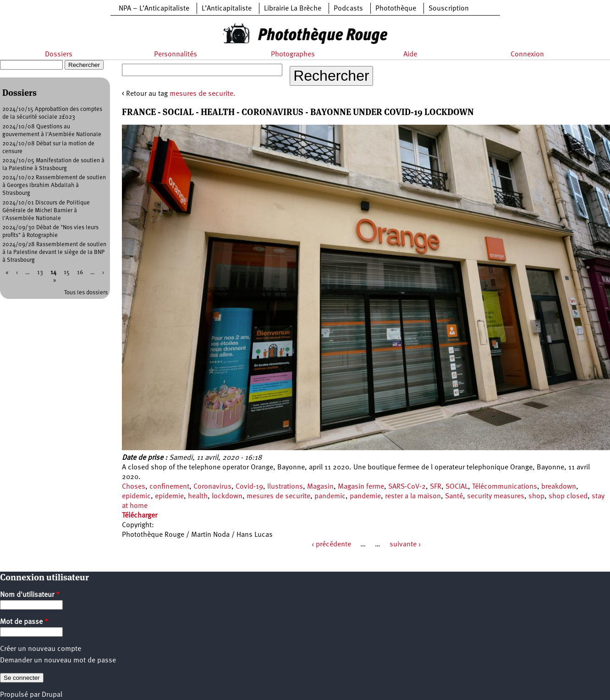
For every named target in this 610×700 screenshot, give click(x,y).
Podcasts (348, 9)
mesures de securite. (203, 94)
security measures (496, 496)
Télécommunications (505, 487)
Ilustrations (285, 487)
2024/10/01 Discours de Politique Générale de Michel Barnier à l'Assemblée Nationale (46, 211)
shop (536, 496)
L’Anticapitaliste (227, 9)
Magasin (320, 487)
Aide (410, 55)
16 (80, 273)
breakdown (559, 487)
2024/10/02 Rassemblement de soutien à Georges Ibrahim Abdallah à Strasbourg (54, 185)
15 (67, 273)
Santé (454, 496)
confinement (169, 487)
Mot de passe (24, 622)
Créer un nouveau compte (41, 649)
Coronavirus (212, 487)
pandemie (365, 496)
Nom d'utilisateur (30, 595)
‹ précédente (331, 545)
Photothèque (396, 9)
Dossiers (59, 55)
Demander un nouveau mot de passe (58, 661)
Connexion (527, 55)
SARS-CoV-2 (407, 487)
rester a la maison (413, 496)
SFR (436, 487)
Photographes (293, 55)
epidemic (136, 496)
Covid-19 (249, 487)
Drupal (52, 695)
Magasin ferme (361, 487)
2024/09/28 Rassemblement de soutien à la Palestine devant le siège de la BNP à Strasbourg (54, 252)
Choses (134, 487)
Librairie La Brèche (293, 9)
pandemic (330, 496)
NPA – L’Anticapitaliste (154, 9)
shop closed (568, 496)
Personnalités (176, 55)
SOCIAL (457, 487)
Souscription (449, 9)
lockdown (227, 496)
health (198, 496)
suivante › (405, 545)
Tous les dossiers (86, 293)
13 (40, 273)
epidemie (169, 496)
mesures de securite (278, 496)
